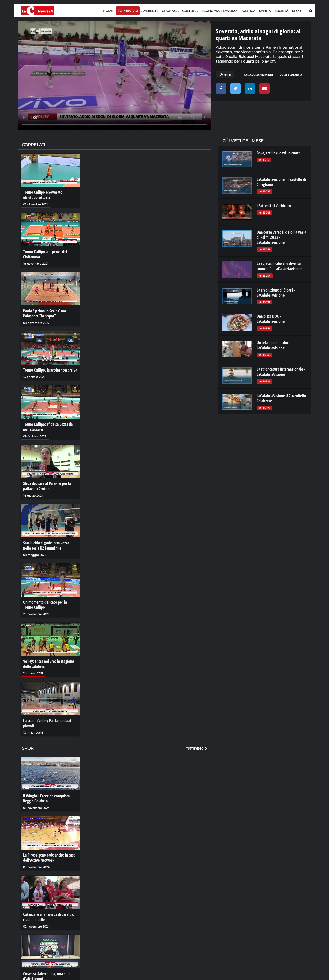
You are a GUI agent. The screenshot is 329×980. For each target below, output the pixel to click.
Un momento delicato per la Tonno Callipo (45, 605)
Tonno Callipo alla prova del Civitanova (45, 254)
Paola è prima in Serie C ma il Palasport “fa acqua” (46, 313)
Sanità (265, 11)
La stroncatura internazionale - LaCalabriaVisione (281, 372)
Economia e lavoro (219, 11)
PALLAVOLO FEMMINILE (259, 75)
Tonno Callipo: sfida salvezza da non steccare (48, 427)
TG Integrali (128, 11)
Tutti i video (197, 748)
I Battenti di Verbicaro (274, 206)
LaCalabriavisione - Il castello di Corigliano (281, 182)
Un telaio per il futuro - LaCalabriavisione (275, 345)
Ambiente (150, 11)
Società (281, 11)
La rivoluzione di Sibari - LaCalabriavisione (276, 293)
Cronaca (170, 11)
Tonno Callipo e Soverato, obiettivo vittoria (43, 195)
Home (108, 11)
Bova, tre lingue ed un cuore (278, 153)
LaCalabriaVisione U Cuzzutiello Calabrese (281, 398)
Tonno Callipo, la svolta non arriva (50, 370)
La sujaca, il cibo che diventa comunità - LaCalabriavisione (279, 266)
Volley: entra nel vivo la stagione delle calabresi (49, 664)
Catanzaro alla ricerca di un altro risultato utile (49, 917)
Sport (297, 11)
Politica (248, 11)
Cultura (190, 11)
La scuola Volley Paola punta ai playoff (47, 723)
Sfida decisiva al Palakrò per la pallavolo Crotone (47, 486)
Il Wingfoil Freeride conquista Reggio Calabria (46, 798)
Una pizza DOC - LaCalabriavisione (271, 319)
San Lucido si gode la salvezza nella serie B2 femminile (46, 545)
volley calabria (291, 75)
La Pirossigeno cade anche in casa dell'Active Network (49, 858)
